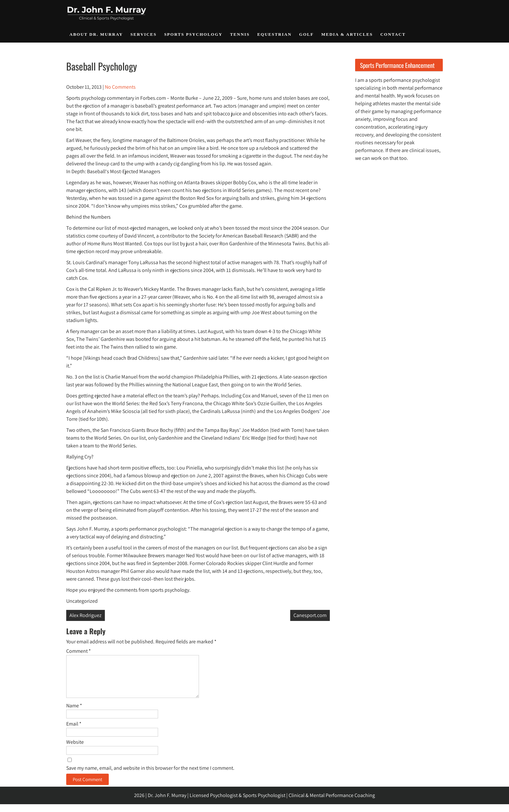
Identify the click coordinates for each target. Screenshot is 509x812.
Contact (393, 34)
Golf (307, 34)
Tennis (240, 34)
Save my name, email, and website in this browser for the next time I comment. (150, 776)
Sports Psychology (193, 34)
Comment (79, 651)
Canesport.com (310, 615)
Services (144, 34)
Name (74, 713)
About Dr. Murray (96, 34)
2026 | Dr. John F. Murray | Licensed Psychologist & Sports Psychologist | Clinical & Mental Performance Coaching (255, 803)
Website (75, 750)
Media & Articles (347, 34)
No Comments (120, 87)
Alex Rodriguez (86, 615)
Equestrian (274, 34)
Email (74, 732)
